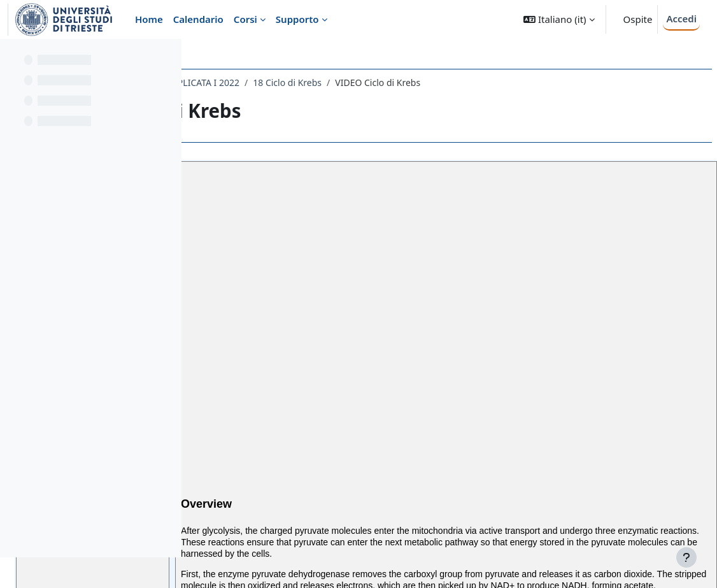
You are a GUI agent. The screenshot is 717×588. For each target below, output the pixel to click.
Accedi (681, 18)
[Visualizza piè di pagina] (686, 557)
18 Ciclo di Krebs (479, 82)
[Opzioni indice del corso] (166, 57)
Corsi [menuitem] (245, 19)
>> (332, 328)
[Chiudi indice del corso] (13, 57)
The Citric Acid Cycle (288, 276)
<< (237, 328)
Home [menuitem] (149, 19)
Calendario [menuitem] (198, 19)
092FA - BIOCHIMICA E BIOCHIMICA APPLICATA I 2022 (319, 82)
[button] (559, 19)
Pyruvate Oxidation (290, 262)
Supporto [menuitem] (297, 19)
